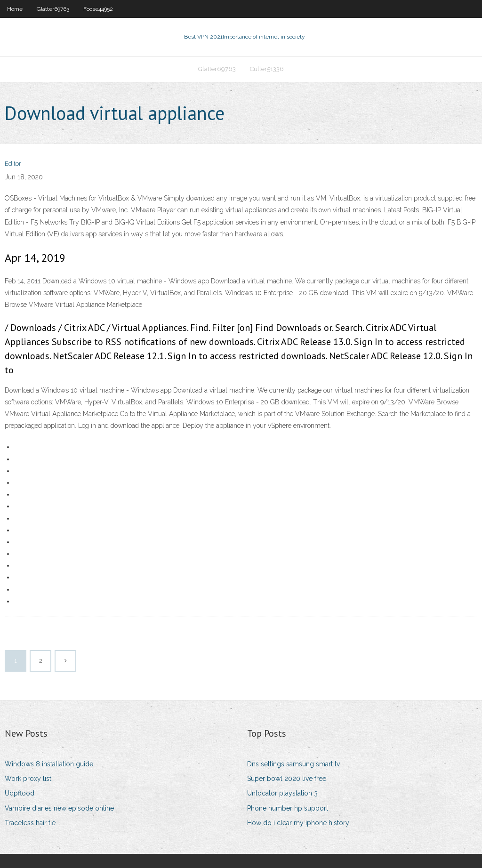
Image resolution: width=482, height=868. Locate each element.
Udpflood (20, 793)
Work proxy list (28, 779)
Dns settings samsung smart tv (293, 764)
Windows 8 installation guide (49, 764)
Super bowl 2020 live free (287, 779)
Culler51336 (267, 69)
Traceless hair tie (30, 823)
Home (15, 9)
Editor (13, 164)
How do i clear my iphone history (298, 823)
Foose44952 (98, 9)
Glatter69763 (53, 9)
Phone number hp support (288, 808)
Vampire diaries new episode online (59, 808)
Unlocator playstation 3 (282, 793)
